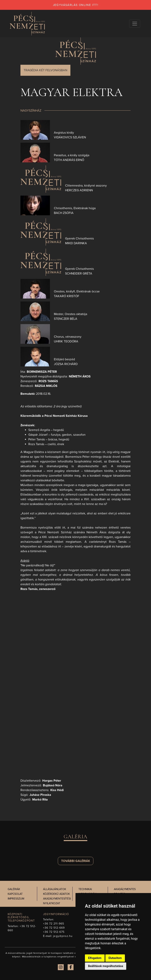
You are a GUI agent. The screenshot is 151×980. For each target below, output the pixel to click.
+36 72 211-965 (54, 924)
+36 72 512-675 (54, 932)
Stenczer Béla (66, 319)
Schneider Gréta (79, 274)
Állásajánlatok (55, 889)
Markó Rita (40, 800)
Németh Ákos (80, 376)
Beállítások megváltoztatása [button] (106, 966)
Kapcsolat (15, 894)
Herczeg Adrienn (79, 190)
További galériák (76, 861)
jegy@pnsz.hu (63, 936)
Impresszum (16, 899)
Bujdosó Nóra (53, 785)
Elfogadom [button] (95, 958)
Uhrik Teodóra (66, 341)
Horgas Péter (52, 781)
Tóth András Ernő (69, 160)
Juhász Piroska (40, 795)
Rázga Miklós (46, 386)
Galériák (14, 889)
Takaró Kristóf (67, 296)
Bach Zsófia (64, 213)
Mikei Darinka (76, 243)
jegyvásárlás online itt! (76, 5)
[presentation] (35, 130)
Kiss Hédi (57, 790)
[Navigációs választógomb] (135, 24)
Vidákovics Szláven (70, 137)
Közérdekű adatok (56, 894)
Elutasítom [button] (115, 958)
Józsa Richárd (66, 364)
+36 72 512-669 (54, 928)
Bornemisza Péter (42, 372)
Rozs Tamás (48, 381)
